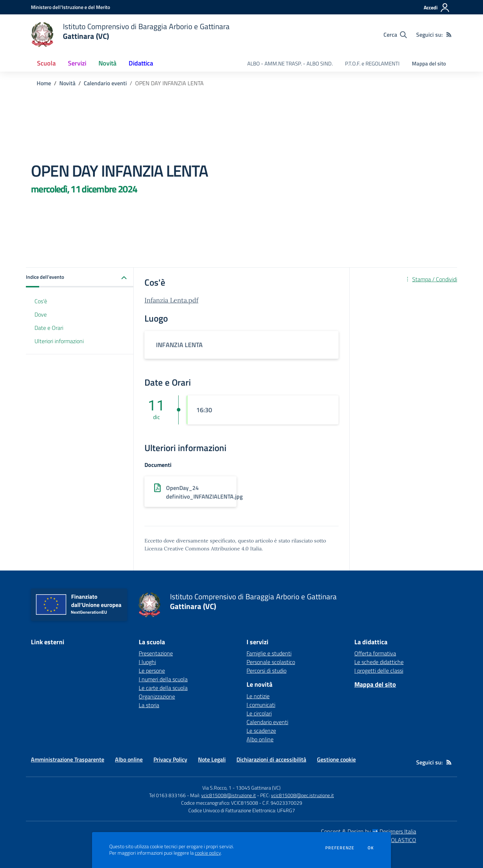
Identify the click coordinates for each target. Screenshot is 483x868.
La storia (149, 705)
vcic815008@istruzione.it (229, 795)
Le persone (152, 671)
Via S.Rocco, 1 (217, 788)
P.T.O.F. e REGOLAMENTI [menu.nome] (372, 63)
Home (44, 83)
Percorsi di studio (266, 671)
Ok (371, 848)
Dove (41, 314)
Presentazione (156, 653)
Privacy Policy (170, 759)
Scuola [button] (46, 63)
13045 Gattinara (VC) (258, 788)
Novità (67, 83)
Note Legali (212, 759)
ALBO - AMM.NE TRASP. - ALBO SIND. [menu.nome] (290, 63)
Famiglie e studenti (269, 653)
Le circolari (259, 713)
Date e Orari (49, 328)
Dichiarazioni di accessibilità (271, 759)
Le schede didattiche (379, 662)
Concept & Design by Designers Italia (369, 831)
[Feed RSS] (449, 35)
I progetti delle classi (379, 671)
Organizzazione (157, 696)
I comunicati (261, 705)
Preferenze (340, 848)
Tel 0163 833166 (167, 795)
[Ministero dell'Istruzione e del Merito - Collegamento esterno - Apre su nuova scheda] (70, 7)
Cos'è (41, 301)
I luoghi (147, 662)
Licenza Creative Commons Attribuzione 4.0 (197, 549)
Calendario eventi (105, 83)
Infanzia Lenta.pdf (171, 300)
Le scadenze (261, 731)
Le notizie (258, 696)
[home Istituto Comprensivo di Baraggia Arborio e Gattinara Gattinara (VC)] (130, 35)
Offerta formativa (375, 653)
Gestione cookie (336, 759)
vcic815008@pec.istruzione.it (302, 795)
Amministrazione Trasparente (68, 759)
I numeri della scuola (163, 679)
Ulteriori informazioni (59, 341)
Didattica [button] (141, 63)
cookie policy (208, 853)
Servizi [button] (77, 63)
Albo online (260, 739)
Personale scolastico (271, 662)
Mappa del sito (429, 63)
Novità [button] (107, 63)
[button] (80, 278)
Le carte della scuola (163, 688)
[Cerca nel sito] (395, 35)
